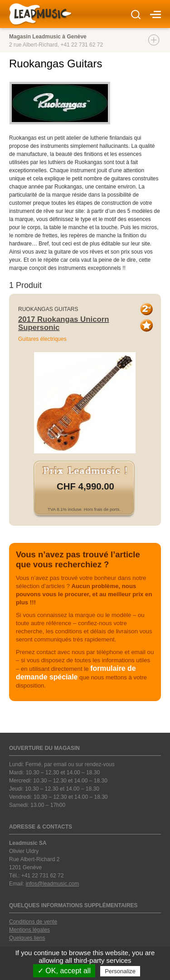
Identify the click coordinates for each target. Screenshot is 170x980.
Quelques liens (27, 938)
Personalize (120, 971)
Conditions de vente (33, 922)
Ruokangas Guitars (48, 309)
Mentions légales (29, 930)
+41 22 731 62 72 (82, 45)
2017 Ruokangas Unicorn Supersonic (64, 323)
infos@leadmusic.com (53, 884)
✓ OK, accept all (64, 971)
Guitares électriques (42, 339)
